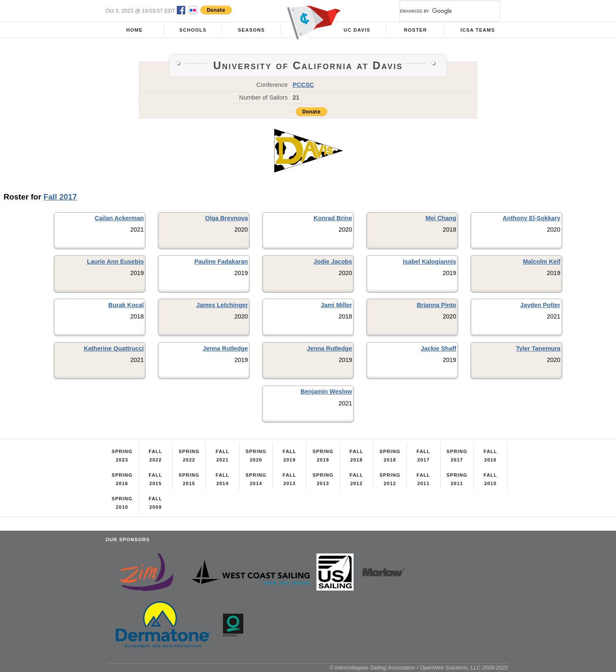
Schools (193, 30)
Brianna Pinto (437, 305)
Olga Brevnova (227, 218)
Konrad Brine (333, 218)
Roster (415, 30)
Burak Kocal (126, 305)
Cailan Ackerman (119, 218)
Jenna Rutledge (225, 348)
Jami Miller (336, 305)
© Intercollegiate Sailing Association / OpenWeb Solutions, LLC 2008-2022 (419, 668)
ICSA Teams (478, 30)
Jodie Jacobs (333, 262)
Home (134, 30)
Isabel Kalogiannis (430, 262)
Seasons (251, 30)
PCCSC (303, 85)
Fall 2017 (60, 197)
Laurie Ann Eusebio (115, 262)
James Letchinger (222, 305)
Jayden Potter (540, 305)
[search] (440, 11)
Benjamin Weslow (326, 391)
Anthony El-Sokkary (531, 218)
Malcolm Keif (542, 262)
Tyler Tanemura (538, 348)
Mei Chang (441, 218)
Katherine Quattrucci (113, 348)
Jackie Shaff (438, 348)
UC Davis (357, 30)
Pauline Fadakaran (221, 262)
